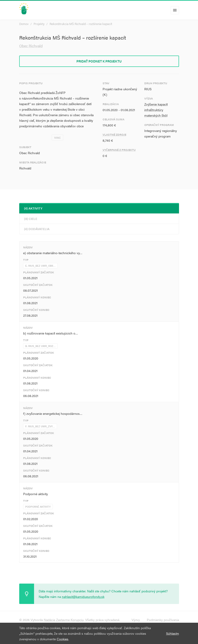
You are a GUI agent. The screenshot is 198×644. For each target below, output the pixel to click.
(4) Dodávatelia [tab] (37, 229)
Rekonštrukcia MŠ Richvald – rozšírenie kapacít (81, 24)
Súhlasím (173, 633)
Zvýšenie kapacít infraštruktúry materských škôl (156, 110)
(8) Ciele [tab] (31, 219)
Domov (24, 24)
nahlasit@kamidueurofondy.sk (83, 597)
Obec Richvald (31, 46)
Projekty (39, 24)
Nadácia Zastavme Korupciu (64, 620)
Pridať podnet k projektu (99, 61)
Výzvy (136, 620)
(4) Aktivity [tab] (33, 208)
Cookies (63, 639)
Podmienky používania (163, 620)
